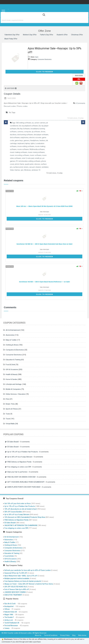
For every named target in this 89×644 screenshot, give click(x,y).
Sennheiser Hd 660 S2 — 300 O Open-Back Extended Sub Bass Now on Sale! (44, 244)
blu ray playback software (28, 126)
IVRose (7, 609)
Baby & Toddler (11, 340)
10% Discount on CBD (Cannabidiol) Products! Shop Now (25, 517)
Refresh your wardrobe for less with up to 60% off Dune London (28, 570)
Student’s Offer (62, 35)
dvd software (15, 138)
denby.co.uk (9, 620)
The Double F (9, 617)
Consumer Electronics (45, 59)
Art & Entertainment (13, 330)
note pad (31, 158)
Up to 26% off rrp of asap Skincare (20, 457)
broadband (35, 129)
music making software (19, 152)
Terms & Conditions (51, 635)
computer (27, 132)
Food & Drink (10, 365)
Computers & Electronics (15, 350)
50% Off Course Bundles (13, 512)
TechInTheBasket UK (12, 623)
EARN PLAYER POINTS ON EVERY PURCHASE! (24, 487)
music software (36, 155)
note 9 (24, 158)
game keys (19, 140)
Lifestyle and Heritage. (14, 384)
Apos (37, 57)
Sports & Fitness (12, 409)
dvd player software (41, 135)
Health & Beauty (12, 374)
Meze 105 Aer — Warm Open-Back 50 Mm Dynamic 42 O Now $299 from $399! (44, 206)
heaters (42, 140)
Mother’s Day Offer (30, 35)
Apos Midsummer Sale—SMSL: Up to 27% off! (21, 576)
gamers (26, 140)
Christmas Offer (77, 35)
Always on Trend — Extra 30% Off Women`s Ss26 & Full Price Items (29, 584)
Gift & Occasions (12, 369)
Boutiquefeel (9, 606)
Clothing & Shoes (12, 345)
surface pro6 (18, 167)
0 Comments (80, 103)
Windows (27, 170)
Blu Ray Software (24, 129)
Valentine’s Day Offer (12, 35)
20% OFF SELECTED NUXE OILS (16, 587)
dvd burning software (25, 135)
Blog (74, 635)
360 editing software (24, 123)
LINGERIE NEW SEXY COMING (15, 592)
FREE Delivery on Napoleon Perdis (19, 462)
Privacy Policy (65, 635)
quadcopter (29, 164)
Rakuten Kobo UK (11, 612)
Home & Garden (12, 379)
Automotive (10, 335)
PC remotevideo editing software (28, 161)
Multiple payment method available (17, 578)
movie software (23, 149)
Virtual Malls (10, 424)
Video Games (15, 170)
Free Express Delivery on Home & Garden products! (23, 581)
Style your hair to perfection (17, 472)
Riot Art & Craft (10, 604)
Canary (7, 628)
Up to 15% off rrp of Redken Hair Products (23, 452)
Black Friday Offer (11, 39)
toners (26, 167)
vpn (22, 170)
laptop (28, 143)
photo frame (20, 164)
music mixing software (36, 152)
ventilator (45, 167)
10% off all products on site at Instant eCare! (21, 509)
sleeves (37, 164)
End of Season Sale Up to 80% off (17, 589)
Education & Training (13, 360)
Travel (8, 419)
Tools (8, 414)
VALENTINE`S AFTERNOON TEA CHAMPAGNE (21, 525)
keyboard (21, 143)
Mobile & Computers (13, 389)
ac (33, 123)
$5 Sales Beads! (13, 442)
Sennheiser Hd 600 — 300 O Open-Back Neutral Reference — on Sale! (45, 282)
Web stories (82, 635)
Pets (7, 399)
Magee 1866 (9, 615)
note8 (37, 158)
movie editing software (26, 146)
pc (41, 158)
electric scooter (35, 138)
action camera (40, 123)
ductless (13, 135)
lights (33, 143)
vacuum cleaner (35, 167)
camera (20, 132)
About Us (38, 635)
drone (43, 132)
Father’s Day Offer (47, 35)
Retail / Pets (10, 404)
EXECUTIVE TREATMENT (13, 595)
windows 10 (36, 170)
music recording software (20, 155)
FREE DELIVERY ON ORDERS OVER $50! (21, 477)
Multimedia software (37, 149)
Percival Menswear (11, 626)
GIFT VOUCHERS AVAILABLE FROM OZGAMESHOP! (26, 482)
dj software (36, 132)
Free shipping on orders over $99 (19, 467)
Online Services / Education (16, 394)
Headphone (34, 140)
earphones (24, 138)
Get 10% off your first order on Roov (18, 504)
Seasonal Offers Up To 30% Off (16, 573)
